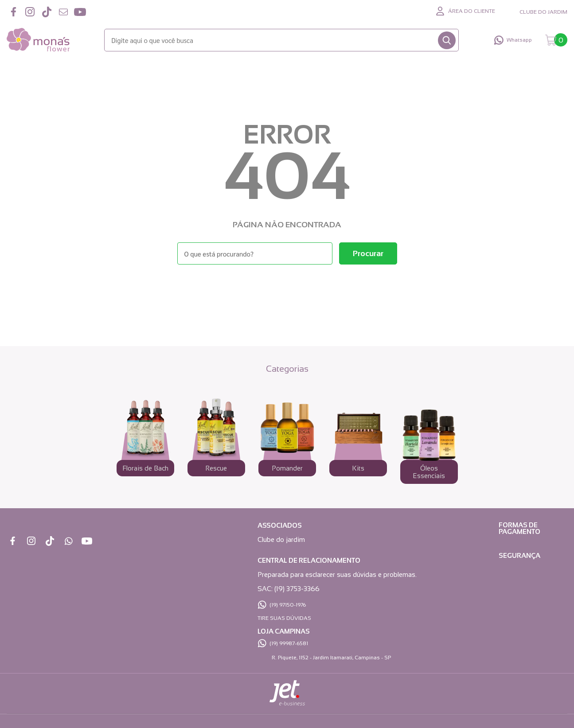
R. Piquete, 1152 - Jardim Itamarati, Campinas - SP (331, 658)
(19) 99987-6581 (289, 643)
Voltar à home (287, 289)
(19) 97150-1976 (288, 605)
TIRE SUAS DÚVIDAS (284, 618)
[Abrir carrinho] (556, 40)
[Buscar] (447, 40)
